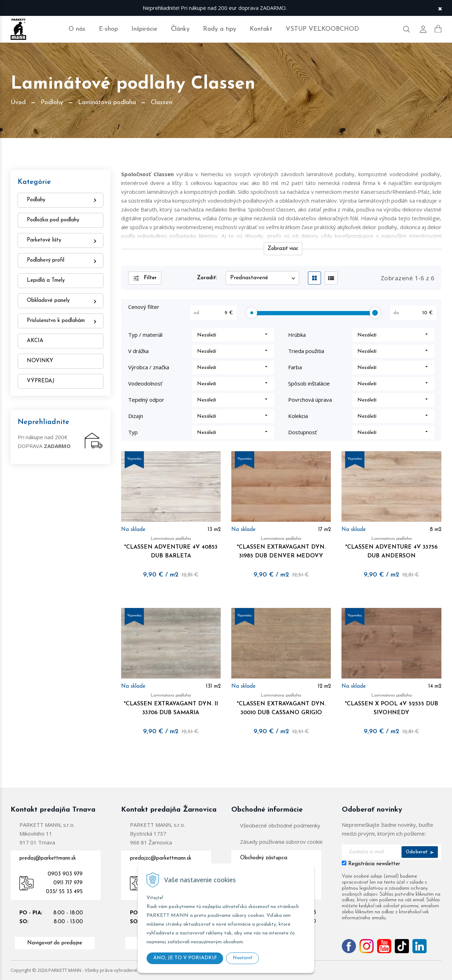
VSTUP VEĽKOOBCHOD (322, 29)
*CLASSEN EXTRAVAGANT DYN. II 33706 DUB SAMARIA (171, 703)
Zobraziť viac (283, 249)
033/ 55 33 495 (64, 892)
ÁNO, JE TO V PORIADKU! (185, 958)
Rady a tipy (220, 29)
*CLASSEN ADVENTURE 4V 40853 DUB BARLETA (171, 546)
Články (180, 29)
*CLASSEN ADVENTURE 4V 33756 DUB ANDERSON (391, 546)
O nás (77, 29)
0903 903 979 (65, 874)
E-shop (108, 29)
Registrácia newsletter (374, 864)
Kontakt (261, 29)
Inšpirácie (144, 29)
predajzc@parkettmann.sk (161, 858)
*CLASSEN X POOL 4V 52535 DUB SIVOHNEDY (391, 703)
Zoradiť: (207, 278)
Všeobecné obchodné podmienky (280, 825)
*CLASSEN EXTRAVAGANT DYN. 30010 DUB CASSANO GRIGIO (281, 703)
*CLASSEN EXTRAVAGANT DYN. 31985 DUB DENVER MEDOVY (281, 546)
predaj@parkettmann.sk (48, 858)
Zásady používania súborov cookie (281, 842)
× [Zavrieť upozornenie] (440, 8)
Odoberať (420, 852)
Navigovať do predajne (55, 943)
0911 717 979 (68, 883)
